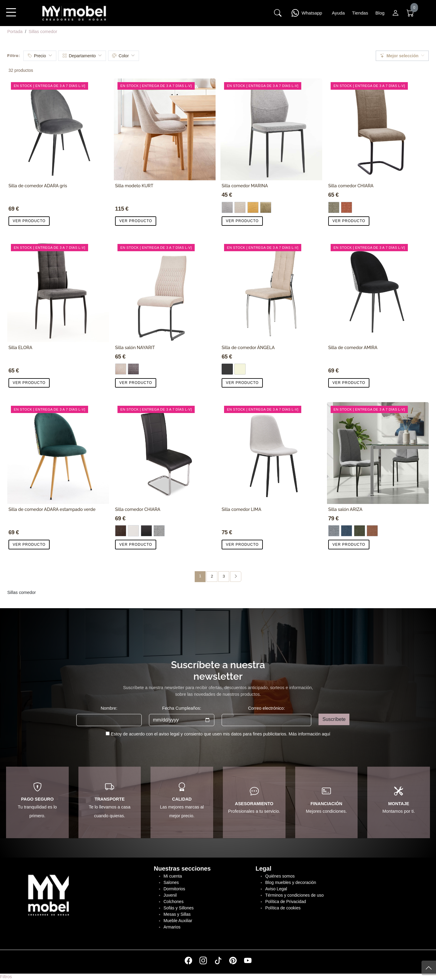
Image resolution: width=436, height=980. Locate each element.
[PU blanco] (133, 531)
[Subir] (429, 968)
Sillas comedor (43, 32)
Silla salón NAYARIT (135, 347)
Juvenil (170, 895)
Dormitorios (174, 889)
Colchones (173, 902)
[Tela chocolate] (121, 531)
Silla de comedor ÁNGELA (248, 347)
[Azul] (347, 531)
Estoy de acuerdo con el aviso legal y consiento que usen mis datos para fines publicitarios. (221, 734)
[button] (11, 16)
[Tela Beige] (240, 207)
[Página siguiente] (236, 577)
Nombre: (109, 708)
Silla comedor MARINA (245, 186)
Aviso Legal (276, 889)
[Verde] (360, 531)
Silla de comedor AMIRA (353, 347)
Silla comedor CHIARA (351, 186)
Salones (171, 882)
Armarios (172, 927)
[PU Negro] (146, 531)
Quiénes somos (280, 876)
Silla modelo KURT (134, 186)
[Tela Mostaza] (253, 207)
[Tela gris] (159, 531)
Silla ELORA (20, 347)
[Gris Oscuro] (227, 369)
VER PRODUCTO (29, 221)
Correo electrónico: (266, 708)
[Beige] (240, 369)
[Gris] (334, 531)
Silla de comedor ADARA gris (38, 186)
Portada (15, 32)
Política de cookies (283, 908)
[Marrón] (334, 207)
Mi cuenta (173, 876)
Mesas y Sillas (177, 914)
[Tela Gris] (227, 207)
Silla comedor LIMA (241, 509)
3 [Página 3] (224, 576)
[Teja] (372, 531)
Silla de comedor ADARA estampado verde (52, 509)
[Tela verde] (266, 207)
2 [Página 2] (212, 576)
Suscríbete (334, 719)
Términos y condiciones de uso (294, 895)
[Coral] (347, 207)
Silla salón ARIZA (345, 509)
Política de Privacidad (286, 902)
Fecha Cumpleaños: (182, 708)
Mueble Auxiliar (178, 921)
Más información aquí (309, 734)
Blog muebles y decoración (291, 882)
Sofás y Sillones (179, 908)
